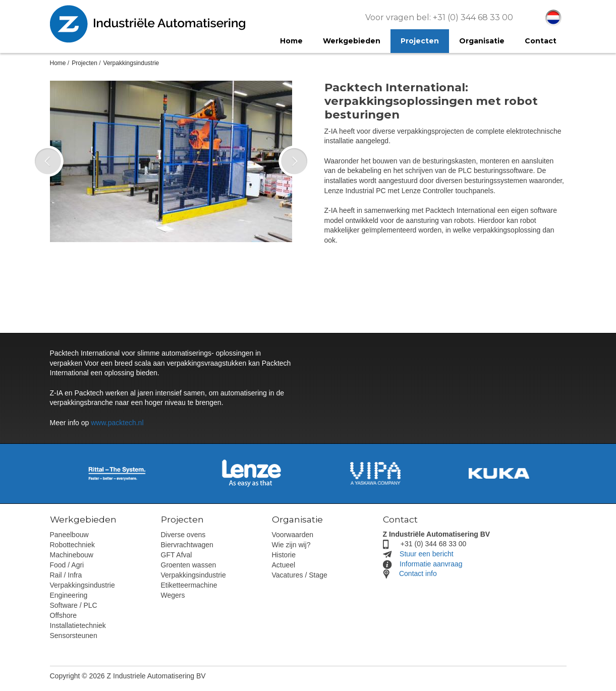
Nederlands (553, 18)
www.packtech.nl (117, 423)
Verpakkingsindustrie (131, 63)
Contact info (418, 573)
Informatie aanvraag (431, 564)
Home (58, 63)
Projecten (85, 63)
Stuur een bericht (427, 554)
